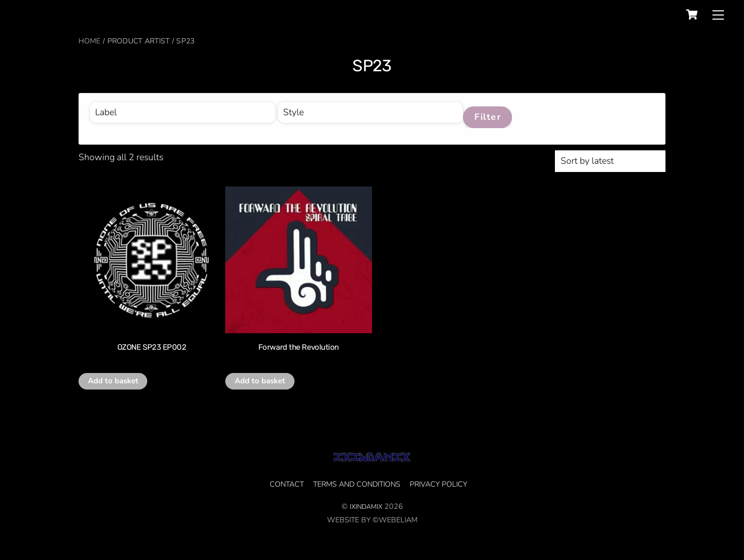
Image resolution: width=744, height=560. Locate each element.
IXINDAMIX (366, 507)
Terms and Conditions (357, 484)
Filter (488, 117)
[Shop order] (610, 161)
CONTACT (287, 484)
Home (90, 41)
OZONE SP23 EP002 (152, 347)
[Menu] (718, 14)
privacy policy (438, 484)
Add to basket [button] (113, 381)
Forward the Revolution (299, 347)
